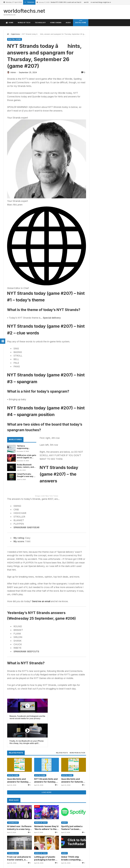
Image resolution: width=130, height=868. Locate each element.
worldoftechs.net (24, 11)
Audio (64, 840)
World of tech (41, 840)
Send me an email (41, 643)
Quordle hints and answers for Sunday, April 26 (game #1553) (19, 797)
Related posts (62, 770)
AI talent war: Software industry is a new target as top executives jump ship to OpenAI (19, 845)
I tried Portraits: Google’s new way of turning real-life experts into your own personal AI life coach (26, 475)
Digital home (16, 34)
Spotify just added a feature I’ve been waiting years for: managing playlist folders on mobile (72, 845)
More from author (77, 770)
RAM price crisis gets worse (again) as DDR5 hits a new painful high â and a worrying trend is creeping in (26, 457)
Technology (13, 840)
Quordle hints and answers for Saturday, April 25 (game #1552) (73, 797)
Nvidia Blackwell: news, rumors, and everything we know (26, 466)
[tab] (62, 770)
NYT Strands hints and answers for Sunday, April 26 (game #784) (46, 797)
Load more (47, 809)
